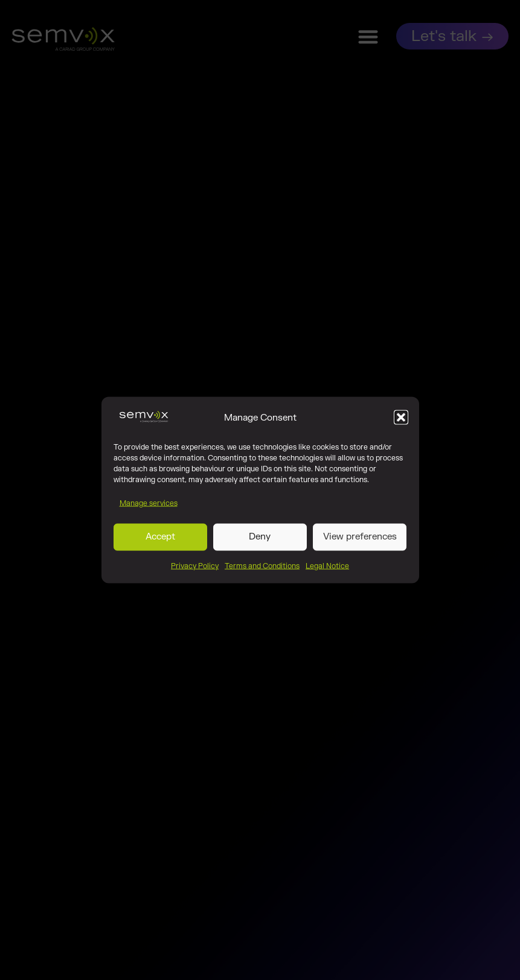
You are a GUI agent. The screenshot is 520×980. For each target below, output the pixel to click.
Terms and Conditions (262, 568)
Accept (160, 539)
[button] (401, 420)
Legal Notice (327, 568)
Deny (260, 539)
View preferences (360, 539)
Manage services (149, 505)
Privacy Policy (195, 568)
